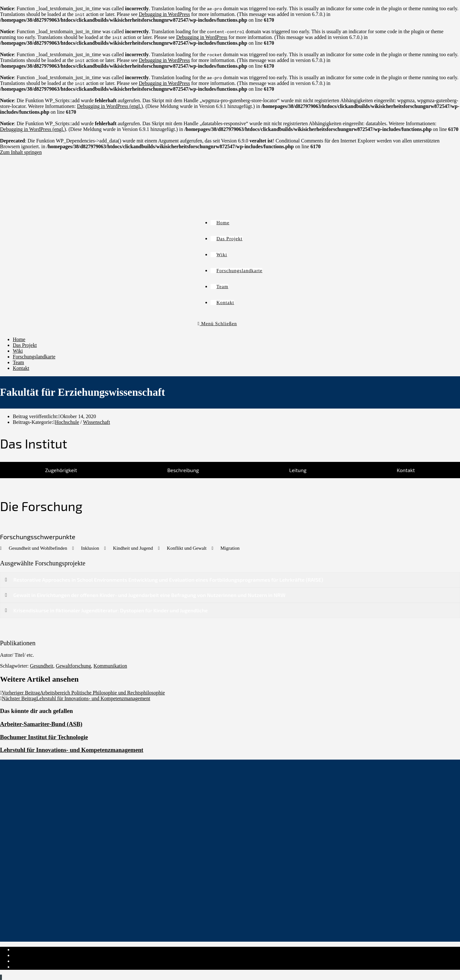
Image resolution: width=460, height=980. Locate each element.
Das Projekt (25, 345)
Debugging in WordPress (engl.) (110, 106)
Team (18, 362)
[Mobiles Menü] (217, 324)
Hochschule (67, 422)
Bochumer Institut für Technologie (44, 737)
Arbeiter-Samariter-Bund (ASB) (41, 724)
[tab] (61, 470)
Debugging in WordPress (165, 14)
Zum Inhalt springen (21, 152)
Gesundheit (42, 666)
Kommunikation (110, 666)
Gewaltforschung (73, 666)
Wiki (18, 351)
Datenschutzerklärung (35, 955)
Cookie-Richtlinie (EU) (37, 961)
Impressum (24, 949)
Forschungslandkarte (34, 357)
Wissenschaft (97, 422)
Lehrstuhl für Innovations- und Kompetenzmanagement (72, 750)
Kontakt (21, 368)
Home (19, 339)
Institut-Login (27, 967)
